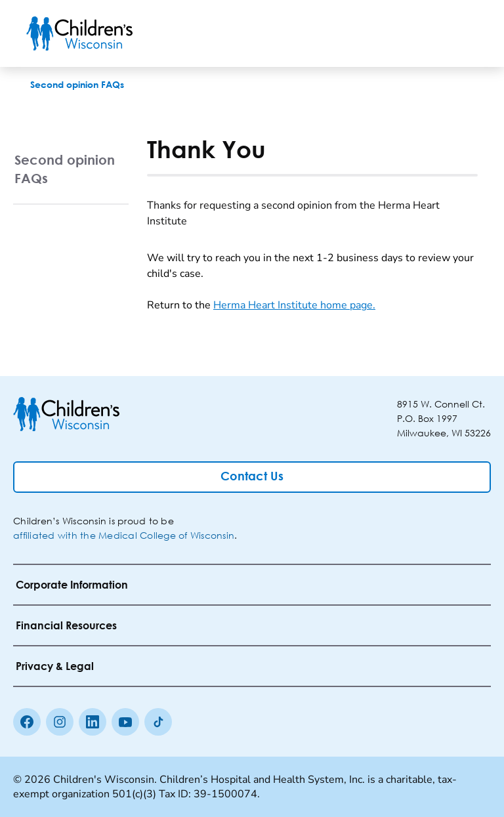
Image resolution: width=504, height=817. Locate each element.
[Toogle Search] (428, 33)
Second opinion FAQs (65, 169)
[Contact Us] (252, 477)
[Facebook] (27, 722)
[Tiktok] (158, 722)
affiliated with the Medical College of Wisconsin (124, 535)
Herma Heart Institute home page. (294, 305)
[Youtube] (125, 722)
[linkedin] (93, 722)
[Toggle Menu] (462, 33)
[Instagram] (60, 722)
